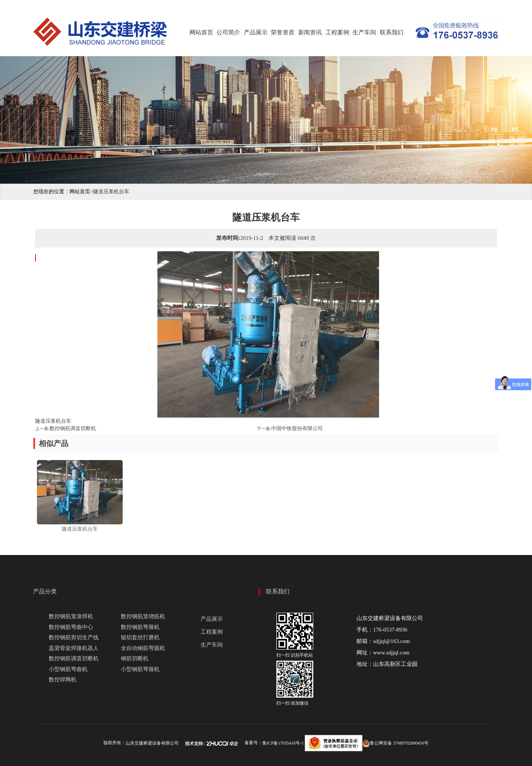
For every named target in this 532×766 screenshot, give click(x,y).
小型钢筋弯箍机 (140, 669)
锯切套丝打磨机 (140, 637)
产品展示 (256, 32)
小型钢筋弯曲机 (68, 669)
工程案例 (337, 32)
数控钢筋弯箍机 (140, 627)
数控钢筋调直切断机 (73, 428)
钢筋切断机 (135, 658)
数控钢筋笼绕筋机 (143, 616)
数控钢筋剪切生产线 (74, 637)
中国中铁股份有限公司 (297, 428)
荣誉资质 (283, 32)
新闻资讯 (310, 32)
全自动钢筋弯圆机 (143, 648)
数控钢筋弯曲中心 (71, 627)
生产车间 (364, 32)
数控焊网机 (63, 680)
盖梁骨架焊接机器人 (74, 648)
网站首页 (201, 32)
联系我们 (392, 32)
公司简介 (228, 32)
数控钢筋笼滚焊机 (71, 616)
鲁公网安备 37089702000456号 (395, 743)
